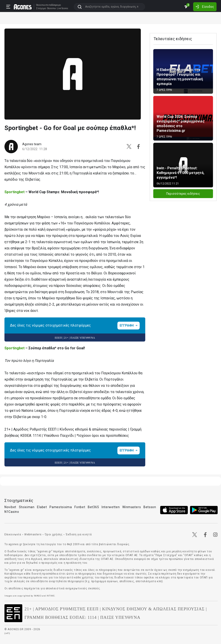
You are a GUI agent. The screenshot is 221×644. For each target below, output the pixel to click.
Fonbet (80, 507)
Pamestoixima (61, 507)
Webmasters (33, 534)
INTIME (51, 596)
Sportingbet (14, 192)
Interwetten (111, 507)
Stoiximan (27, 507)
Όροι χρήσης (54, 534)
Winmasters (132, 507)
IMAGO (38, 596)
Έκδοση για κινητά (79, 534)
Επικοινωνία (13, 534)
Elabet (42, 507)
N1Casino (12, 512)
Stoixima (40, 5)
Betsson (150, 507)
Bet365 (93, 507)
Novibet (10, 507)
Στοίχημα (41, 8)
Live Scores (62, 8)
